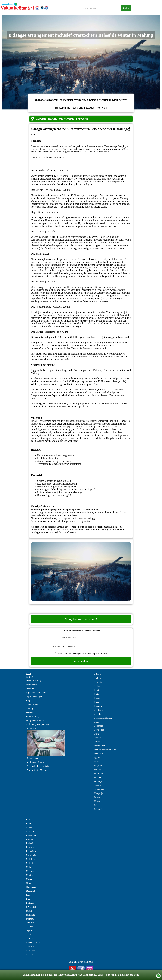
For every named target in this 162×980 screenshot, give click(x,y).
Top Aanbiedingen (34, 697)
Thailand (30, 927)
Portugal (30, 903)
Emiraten (98, 762)
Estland (97, 770)
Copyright (31, 709)
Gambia (97, 785)
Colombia (98, 726)
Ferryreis (82, 119)
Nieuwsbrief (32, 685)
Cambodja (99, 710)
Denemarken (100, 746)
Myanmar (30, 879)
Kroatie (29, 839)
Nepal (29, 883)
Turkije (29, 939)
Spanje (29, 911)
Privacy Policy (33, 717)
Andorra (98, 678)
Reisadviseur (32, 758)
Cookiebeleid (32, 705)
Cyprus (97, 742)
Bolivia (97, 694)
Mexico (30, 875)
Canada (97, 714)
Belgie (97, 690)
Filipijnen (98, 774)
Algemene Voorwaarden (37, 693)
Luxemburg (31, 851)
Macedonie (31, 855)
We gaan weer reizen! (36, 720)
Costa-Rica (99, 730)
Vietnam (30, 947)
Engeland (98, 766)
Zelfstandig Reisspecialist (37, 724)
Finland (97, 777)
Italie (28, 824)
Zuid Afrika (31, 951)
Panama (30, 895)
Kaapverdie (31, 835)
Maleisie (30, 863)
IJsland (97, 801)
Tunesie (30, 935)
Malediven (31, 859)
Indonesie (98, 809)
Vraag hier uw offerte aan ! (81, 619)
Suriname (30, 919)
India (96, 805)
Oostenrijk (31, 891)
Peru (28, 899)
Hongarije (98, 793)
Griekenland (99, 789)
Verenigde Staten (34, 943)
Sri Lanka (30, 915)
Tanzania (30, 923)
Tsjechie (30, 931)
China (97, 722)
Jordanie (30, 831)
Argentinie (99, 682)
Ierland (97, 797)
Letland (30, 843)
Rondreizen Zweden (61, 119)
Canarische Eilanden (103, 718)
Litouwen (30, 847)
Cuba (96, 734)
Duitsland (98, 754)
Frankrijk (98, 781)
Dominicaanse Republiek (105, 750)
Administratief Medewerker (39, 770)
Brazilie (97, 702)
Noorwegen (31, 887)
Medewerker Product (36, 762)
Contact (30, 677)
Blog (28, 701)
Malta (29, 867)
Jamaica (30, 827)
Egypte (97, 758)
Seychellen (31, 907)
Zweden (41, 119)
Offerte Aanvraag (34, 681)
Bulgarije (98, 706)
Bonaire (97, 698)
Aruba (97, 686)
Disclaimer (31, 713)
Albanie (97, 674)
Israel (29, 820)
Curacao (98, 738)
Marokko (30, 871)
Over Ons (30, 689)
